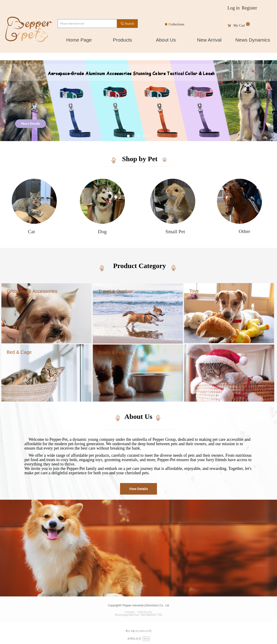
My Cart (239, 26)
